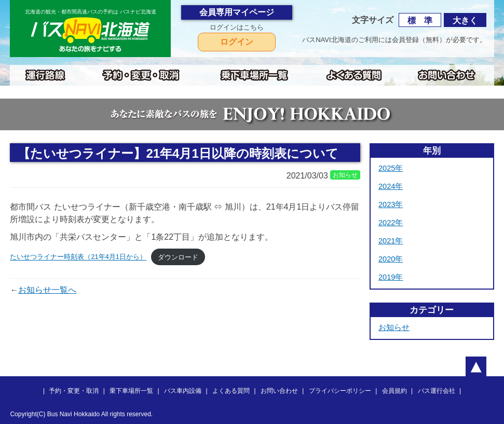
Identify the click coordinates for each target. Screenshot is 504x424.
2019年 (391, 277)
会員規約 (394, 391)
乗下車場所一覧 (131, 391)
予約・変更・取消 (74, 391)
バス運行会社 (437, 391)
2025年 (391, 168)
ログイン (237, 42)
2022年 (391, 223)
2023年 (391, 204)
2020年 (391, 259)
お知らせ (394, 327)
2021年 (391, 241)
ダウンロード (178, 257)
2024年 (391, 186)
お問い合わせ (279, 391)
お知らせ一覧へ (47, 290)
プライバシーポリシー (340, 391)
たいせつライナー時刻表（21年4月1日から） (78, 257)
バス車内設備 (183, 391)
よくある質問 (231, 391)
